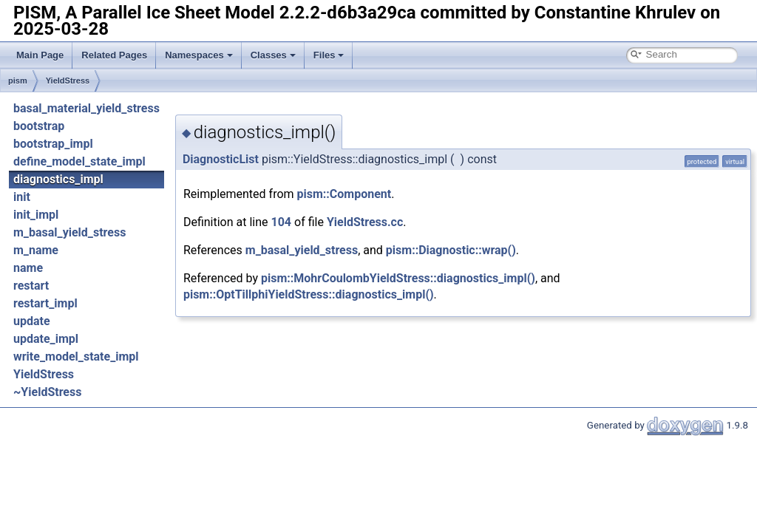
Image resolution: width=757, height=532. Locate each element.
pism (18, 81)
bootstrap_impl (53, 144)
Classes (273, 55)
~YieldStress (47, 392)
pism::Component (344, 194)
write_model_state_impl (76, 357)
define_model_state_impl (79, 161)
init (22, 197)
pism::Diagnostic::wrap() (451, 250)
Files (329, 55)
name (28, 268)
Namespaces (199, 55)
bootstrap (39, 126)
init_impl (36, 215)
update (32, 321)
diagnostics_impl (58, 179)
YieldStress (68, 81)
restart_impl (45, 303)
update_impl (46, 339)
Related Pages (114, 55)
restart (31, 286)
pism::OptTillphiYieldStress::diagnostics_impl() (309, 294)
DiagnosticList (221, 159)
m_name (36, 250)
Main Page (40, 55)
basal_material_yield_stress (86, 108)
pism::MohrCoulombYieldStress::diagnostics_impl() (398, 278)
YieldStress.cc (365, 222)
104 (282, 222)
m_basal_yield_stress (69, 232)
